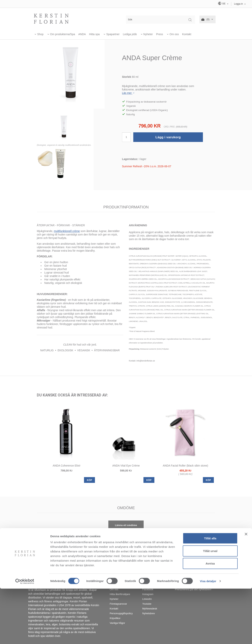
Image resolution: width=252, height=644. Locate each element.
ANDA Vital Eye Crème (126, 466)
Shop (40, 34)
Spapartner (113, 34)
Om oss (174, 34)
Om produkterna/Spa (63, 34)
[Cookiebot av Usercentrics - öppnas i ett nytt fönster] (25, 637)
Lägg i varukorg (168, 137)
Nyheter (148, 34)
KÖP (89, 480)
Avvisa (210, 619)
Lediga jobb (130, 34)
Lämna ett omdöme (126, 525)
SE (222, 3)
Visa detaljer (208, 636)
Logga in (239, 4)
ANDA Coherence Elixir (67, 466)
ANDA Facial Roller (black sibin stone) (186, 466)
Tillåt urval (210, 606)
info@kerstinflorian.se (168, 565)
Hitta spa (94, 34)
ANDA (82, 34)
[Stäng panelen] (246, 589)
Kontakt (187, 34)
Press (160, 34)
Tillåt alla (210, 594)
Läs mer (128, 93)
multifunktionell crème (67, 231)
